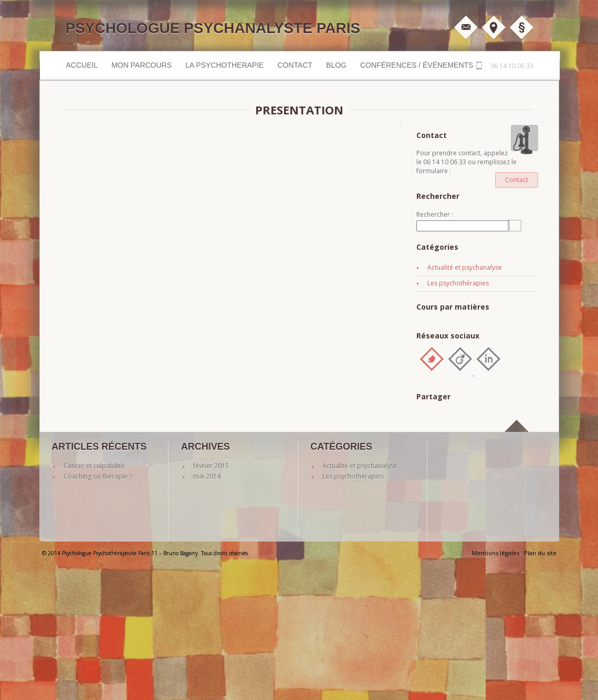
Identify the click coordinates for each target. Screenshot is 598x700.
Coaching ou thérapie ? (98, 476)
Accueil (82, 65)
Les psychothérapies (458, 283)
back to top (517, 438)
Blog (336, 65)
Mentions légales (521, 27)
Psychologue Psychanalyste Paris (213, 28)
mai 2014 (207, 476)
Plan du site (540, 553)
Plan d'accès (494, 27)
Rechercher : (435, 214)
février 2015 (211, 466)
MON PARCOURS (141, 65)
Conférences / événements (417, 65)
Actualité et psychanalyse (465, 267)
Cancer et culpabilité (94, 466)
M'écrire (466, 27)
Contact (295, 65)
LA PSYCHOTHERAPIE (224, 65)
